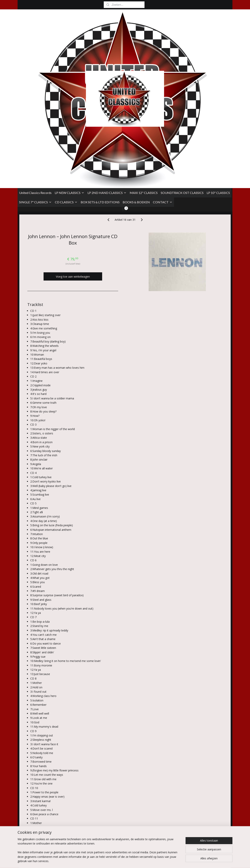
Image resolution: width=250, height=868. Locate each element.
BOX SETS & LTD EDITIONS (100, 79)
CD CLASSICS (66, 79)
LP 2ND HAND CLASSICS (107, 70)
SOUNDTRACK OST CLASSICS (182, 70)
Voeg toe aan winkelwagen (73, 154)
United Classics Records (35, 70)
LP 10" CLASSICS (218, 70)
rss (151, 861)
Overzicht (36, 795)
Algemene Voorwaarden (33, 829)
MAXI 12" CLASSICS (144, 70)
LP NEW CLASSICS (70, 70)
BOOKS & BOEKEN (136, 79)
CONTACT (163, 79)
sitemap (143, 861)
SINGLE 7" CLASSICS (35, 79)
